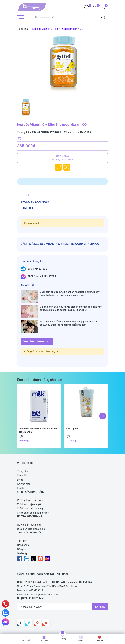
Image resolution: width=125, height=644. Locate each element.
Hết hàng (62, 158)
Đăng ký (21, 529)
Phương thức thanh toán (30, 480)
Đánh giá (27, 208)
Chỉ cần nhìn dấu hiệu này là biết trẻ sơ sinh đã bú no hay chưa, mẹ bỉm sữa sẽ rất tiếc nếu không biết (71, 301)
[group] (62, 64)
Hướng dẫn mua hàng (29, 505)
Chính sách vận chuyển (30, 484)
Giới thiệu (22, 455)
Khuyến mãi (23, 464)
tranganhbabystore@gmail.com (41, 574)
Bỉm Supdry (72, 408)
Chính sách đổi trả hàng (30, 488)
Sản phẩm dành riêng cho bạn (40, 360)
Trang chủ (23, 451)
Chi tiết (26, 195)
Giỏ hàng (22, 533)
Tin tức (81, 640)
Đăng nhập (23, 525)
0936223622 (36, 570)
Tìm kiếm (22, 521)
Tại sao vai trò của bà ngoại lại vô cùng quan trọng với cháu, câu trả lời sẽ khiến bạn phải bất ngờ (69, 310)
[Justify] (103, 17)
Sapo (82, 625)
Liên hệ (21, 468)
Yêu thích (99, 640)
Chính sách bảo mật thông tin (33, 492)
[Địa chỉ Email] (62, 587)
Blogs (20, 459)
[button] (103, 396)
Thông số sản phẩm (35, 202)
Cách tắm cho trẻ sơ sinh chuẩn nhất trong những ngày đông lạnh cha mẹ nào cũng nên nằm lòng (70, 293)
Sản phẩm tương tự (36, 321)
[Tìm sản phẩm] (70, 17)
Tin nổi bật (27, 285)
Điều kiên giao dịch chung (31, 509)
